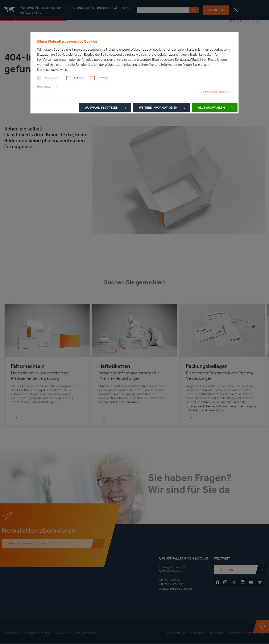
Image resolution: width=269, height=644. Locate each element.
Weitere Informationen (158, 108)
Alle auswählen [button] (211, 108)
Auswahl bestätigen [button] (102, 108)
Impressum (45, 86)
